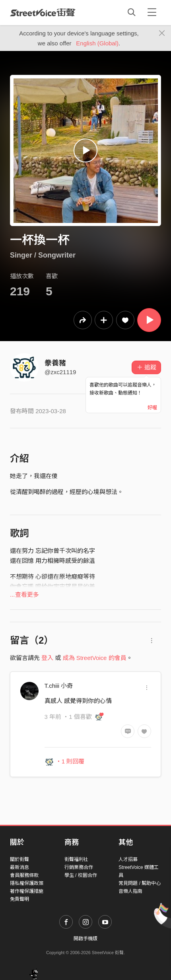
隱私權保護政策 (27, 883)
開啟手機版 (85, 939)
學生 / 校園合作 (81, 875)
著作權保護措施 (27, 891)
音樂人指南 (130, 891)
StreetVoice (43, 12)
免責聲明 (19, 899)
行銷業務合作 (79, 867)
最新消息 (19, 867)
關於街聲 (19, 859)
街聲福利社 (76, 859)
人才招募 (128, 859)
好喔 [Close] (152, 408)
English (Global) (97, 43)
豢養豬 (55, 363)
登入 (47, 658)
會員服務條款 (24, 875)
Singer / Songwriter (43, 255)
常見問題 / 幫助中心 (140, 883)
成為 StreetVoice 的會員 (95, 658)
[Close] (162, 33)
